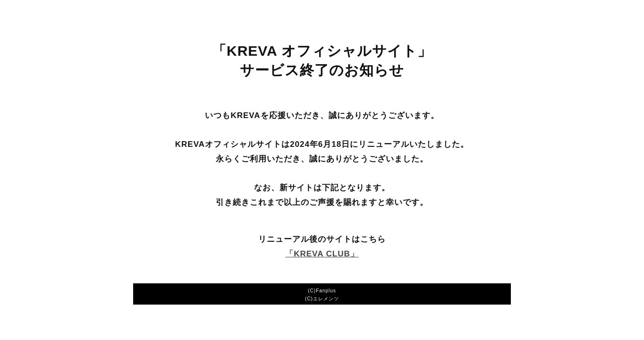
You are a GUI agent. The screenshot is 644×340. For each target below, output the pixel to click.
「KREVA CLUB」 (322, 254)
